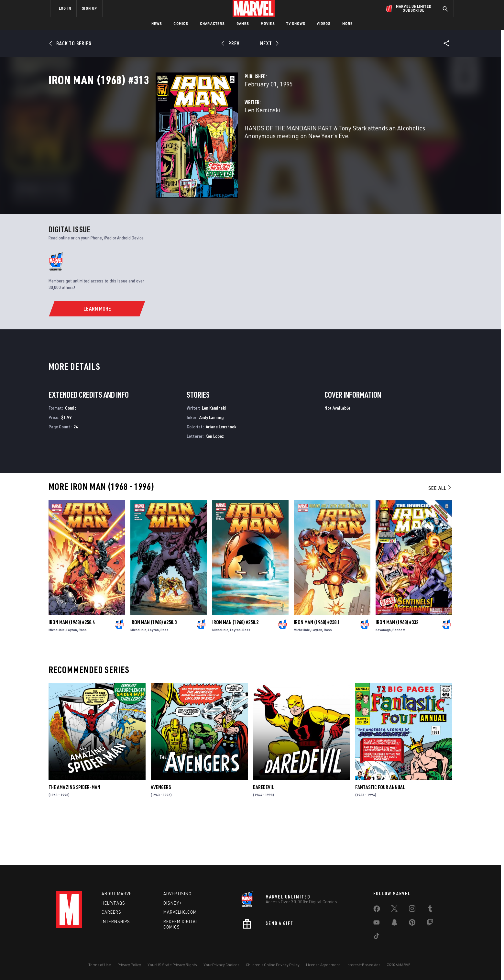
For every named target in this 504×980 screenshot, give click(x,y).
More (348, 23)
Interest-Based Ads (363, 965)
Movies (268, 23)
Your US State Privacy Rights (172, 965)
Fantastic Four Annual (380, 834)
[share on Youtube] (377, 924)
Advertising (177, 894)
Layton (72, 677)
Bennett (399, 677)
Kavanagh (383, 677)
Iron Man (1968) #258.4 (72, 669)
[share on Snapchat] (394, 924)
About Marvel (118, 894)
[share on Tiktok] (377, 937)
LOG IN (65, 8)
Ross (83, 677)
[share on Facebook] (377, 910)
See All (440, 535)
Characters (212, 23)
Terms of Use (100, 965)
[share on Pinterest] (412, 924)
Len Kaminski (187, 138)
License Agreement (323, 965)
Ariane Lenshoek (221, 473)
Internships (116, 921)
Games (243, 23)
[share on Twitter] (394, 910)
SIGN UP (89, 8)
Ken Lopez (215, 483)
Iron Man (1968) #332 (397, 669)
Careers (111, 912)
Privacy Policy (129, 965)
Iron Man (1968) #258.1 (317, 669)
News (157, 23)
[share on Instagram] (412, 910)
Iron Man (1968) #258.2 (235, 669)
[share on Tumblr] (430, 910)
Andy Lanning (211, 464)
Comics (181, 23)
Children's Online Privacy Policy (273, 965)
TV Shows (296, 23)
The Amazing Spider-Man (74, 834)
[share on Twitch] (430, 924)
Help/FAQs (113, 903)
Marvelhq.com (180, 912)
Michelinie (57, 677)
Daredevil (263, 834)
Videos (323, 23)
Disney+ (173, 903)
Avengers (161, 834)
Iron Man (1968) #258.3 (153, 669)
